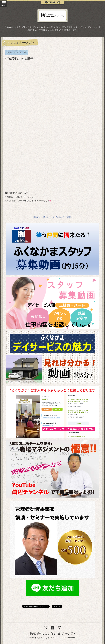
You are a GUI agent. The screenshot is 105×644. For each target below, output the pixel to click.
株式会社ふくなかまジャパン (52, 633)
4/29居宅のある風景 (19, 59)
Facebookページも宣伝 (64, 217)
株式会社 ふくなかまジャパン (44, 217)
